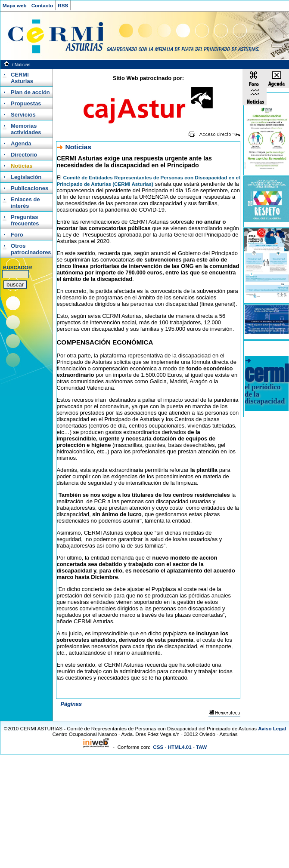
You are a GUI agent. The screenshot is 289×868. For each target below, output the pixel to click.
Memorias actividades (26, 129)
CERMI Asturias (22, 78)
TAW (201, 747)
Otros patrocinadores (31, 249)
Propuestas (26, 103)
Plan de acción (30, 92)
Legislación (26, 177)
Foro (17, 235)
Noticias (23, 65)
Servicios (23, 115)
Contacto (42, 5)
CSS (158, 747)
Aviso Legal (272, 728)
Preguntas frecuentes (25, 220)
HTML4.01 (180, 747)
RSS (63, 5)
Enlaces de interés (25, 203)
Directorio (24, 155)
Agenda (21, 143)
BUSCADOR (17, 267)
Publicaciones (30, 188)
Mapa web (15, 5)
